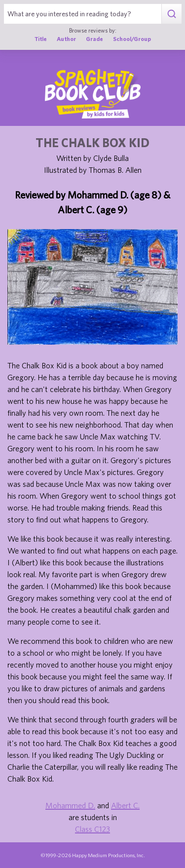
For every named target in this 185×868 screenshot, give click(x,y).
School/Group (132, 39)
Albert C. (125, 805)
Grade (94, 39)
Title (41, 39)
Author (66, 39)
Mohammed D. (70, 805)
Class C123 (92, 829)
